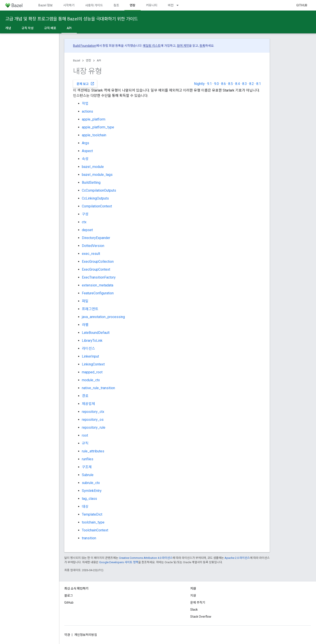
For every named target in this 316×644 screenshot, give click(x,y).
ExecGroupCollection (98, 262)
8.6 (224, 84)
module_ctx (91, 380)
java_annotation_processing (103, 317)
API (99, 60)
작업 (85, 103)
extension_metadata (98, 285)
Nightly (199, 84)
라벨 (85, 325)
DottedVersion (93, 246)
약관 (67, 635)
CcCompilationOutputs (99, 190)
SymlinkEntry (92, 491)
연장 (88, 60)
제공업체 (88, 404)
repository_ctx (93, 412)
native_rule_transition (98, 388)
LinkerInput (90, 356)
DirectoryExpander (96, 238)
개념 (8, 28)
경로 (85, 396)
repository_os (93, 420)
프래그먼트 (90, 309)
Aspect (87, 151)
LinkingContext (93, 364)
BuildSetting (91, 183)
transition (89, 538)
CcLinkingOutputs (95, 198)
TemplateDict (92, 514)
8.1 (259, 84)
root (85, 435)
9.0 (216, 84)
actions (87, 111)
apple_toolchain (94, 135)
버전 (171, 5)
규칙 (85, 443)
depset (87, 230)
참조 (116, 5)
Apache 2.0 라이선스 (237, 558)
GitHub (302, 5)
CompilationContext (97, 206)
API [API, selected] (69, 28)
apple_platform (94, 119)
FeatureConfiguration (98, 293)
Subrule (88, 475)
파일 (85, 301)
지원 (193, 595)
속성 (85, 159)
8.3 (245, 84)
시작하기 (69, 5)
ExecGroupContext (96, 269)
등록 (202, 46)
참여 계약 (183, 46)
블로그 (69, 595)
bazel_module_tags (97, 175)
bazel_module (93, 167)
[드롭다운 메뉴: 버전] (180, 5)
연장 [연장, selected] (133, 5)
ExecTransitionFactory (99, 277)
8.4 (238, 84)
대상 (85, 506)
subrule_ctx (91, 483)
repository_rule (94, 427)
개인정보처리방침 (86, 635)
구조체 (87, 467)
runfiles (88, 459)
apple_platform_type (98, 127)
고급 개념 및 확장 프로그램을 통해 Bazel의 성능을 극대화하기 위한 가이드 (72, 19)
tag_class (89, 499)
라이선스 (88, 348)
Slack (194, 610)
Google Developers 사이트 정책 (119, 562)
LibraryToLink (92, 341)
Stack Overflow (201, 617)
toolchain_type (93, 522)
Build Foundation (85, 46)
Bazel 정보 (46, 5)
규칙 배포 (50, 28)
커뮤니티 (152, 5)
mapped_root (92, 372)
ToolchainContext (95, 530)
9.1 (209, 84)
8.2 (252, 84)
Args (85, 143)
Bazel (77, 60)
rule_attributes (93, 451)
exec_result (91, 254)
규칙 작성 (28, 28)
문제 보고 (85, 84)
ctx (84, 222)
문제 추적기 (198, 603)
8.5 (231, 84)
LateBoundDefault (96, 333)
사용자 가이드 (94, 5)
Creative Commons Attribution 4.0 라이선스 (146, 558)
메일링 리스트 (152, 46)
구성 (85, 214)
